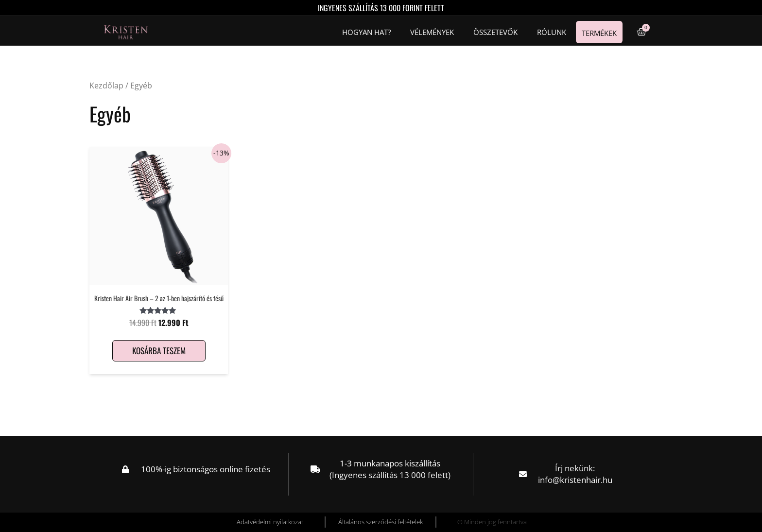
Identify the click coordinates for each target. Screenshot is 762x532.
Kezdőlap (106, 86)
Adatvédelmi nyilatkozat (270, 522)
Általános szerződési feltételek (381, 522)
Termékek (599, 33)
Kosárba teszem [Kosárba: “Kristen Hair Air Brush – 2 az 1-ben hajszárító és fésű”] (159, 351)
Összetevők (495, 32)
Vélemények (432, 32)
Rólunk (552, 32)
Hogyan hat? (366, 32)
